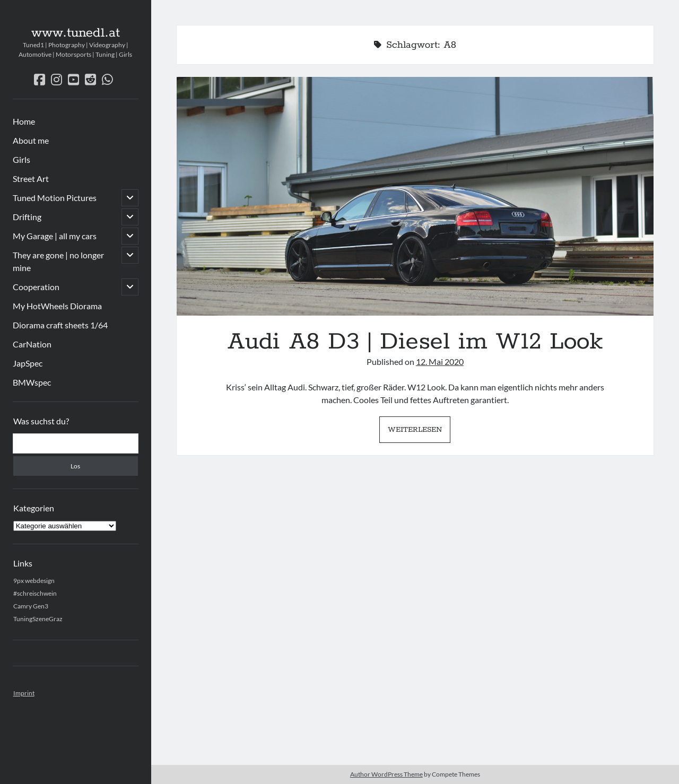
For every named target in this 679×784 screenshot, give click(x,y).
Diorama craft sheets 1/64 (60, 325)
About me (31, 140)
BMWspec (32, 382)
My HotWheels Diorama (57, 306)
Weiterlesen (419, 432)
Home (24, 121)
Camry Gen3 (31, 606)
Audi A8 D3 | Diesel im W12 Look (415, 196)
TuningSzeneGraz (38, 619)
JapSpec (28, 363)
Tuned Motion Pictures (55, 198)
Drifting (27, 217)
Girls (21, 159)
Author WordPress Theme (386, 774)
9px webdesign (34, 581)
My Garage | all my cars (55, 236)
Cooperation (36, 287)
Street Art (31, 178)
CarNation (32, 344)
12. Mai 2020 (440, 361)
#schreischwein (35, 593)
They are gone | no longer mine (58, 261)
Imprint (24, 693)
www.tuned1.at (76, 33)
